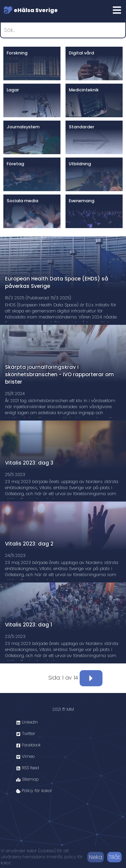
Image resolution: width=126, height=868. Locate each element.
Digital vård (81, 53)
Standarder (82, 127)
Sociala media (23, 201)
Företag (15, 164)
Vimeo (25, 756)
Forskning (17, 53)
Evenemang (82, 201)
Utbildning (80, 164)
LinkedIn (27, 722)
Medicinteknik (84, 90)
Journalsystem (23, 127)
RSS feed (28, 768)
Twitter (26, 733)
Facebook (28, 745)
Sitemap (27, 779)
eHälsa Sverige (31, 10)
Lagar (13, 90)
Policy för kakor (34, 791)
